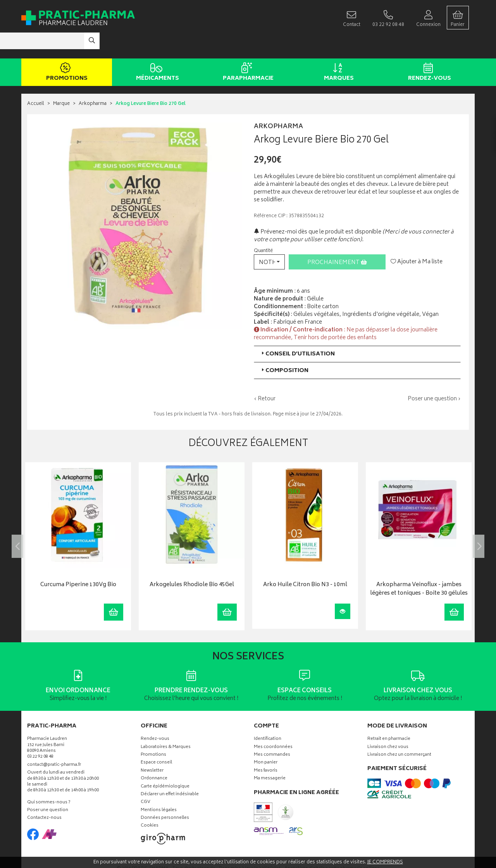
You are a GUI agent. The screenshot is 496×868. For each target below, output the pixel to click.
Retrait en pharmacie (389, 716)
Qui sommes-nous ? (49, 780)
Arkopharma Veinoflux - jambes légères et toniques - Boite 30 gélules (419, 567)
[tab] (357, 331)
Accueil (36, 81)
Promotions (65, 50)
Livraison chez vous (388, 724)
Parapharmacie (247, 50)
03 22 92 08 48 (40, 734)
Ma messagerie (270, 756)
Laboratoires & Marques (166, 724)
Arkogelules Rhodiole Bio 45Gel (192, 562)
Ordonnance (154, 756)
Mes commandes (272, 732)
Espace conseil (156, 740)
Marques (337, 50)
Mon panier (266, 740)
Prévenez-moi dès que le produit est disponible (318, 209)
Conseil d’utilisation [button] (297, 331)
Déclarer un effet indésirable (170, 771)
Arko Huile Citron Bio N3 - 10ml (305, 562)
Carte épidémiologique (165, 764)
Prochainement (337, 239)
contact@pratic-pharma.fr (54, 743)
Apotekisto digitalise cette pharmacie (332, 846)
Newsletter (152, 748)
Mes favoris (266, 748)
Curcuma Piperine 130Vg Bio (78, 562)
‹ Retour (265, 376)
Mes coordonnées (273, 724)
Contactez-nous (44, 795)
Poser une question (48, 788)
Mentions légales (159, 787)
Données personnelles (165, 795)
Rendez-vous (428, 50)
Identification (268, 716)
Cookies (150, 803)
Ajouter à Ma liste (417, 239)
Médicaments (156, 50)
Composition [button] (284, 347)
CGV (146, 780)
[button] (269, 239)
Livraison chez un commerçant (399, 732)
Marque (61, 81)
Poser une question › (434, 376)
